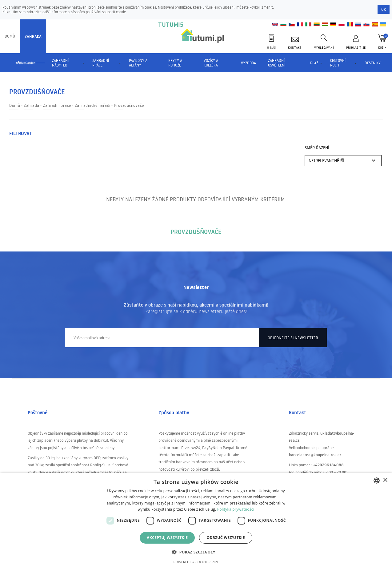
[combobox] (377, 481)
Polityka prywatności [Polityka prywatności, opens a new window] (236, 509)
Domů (10, 36)
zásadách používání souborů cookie (99, 12)
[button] (196, 552)
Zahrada (33, 36)
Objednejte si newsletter (293, 338)
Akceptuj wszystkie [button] (167, 538)
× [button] (385, 480)
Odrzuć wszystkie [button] (226, 538)
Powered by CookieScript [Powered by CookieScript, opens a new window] (196, 562)
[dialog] (196, 520)
